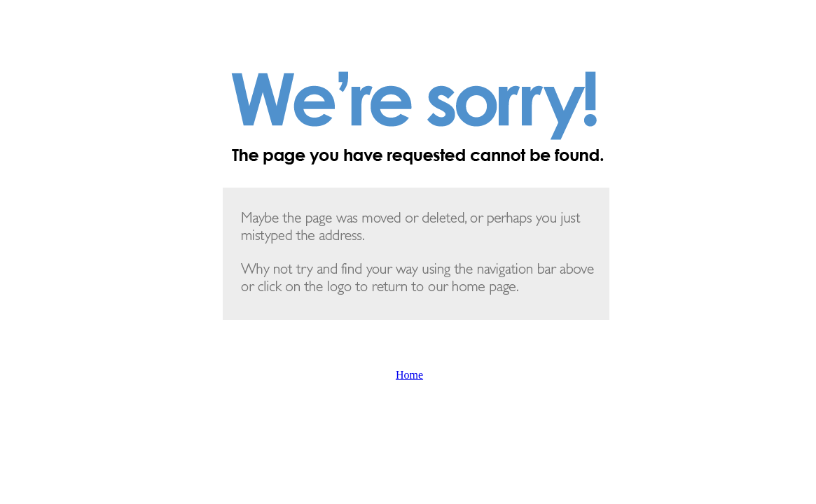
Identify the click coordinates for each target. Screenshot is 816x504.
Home (409, 375)
